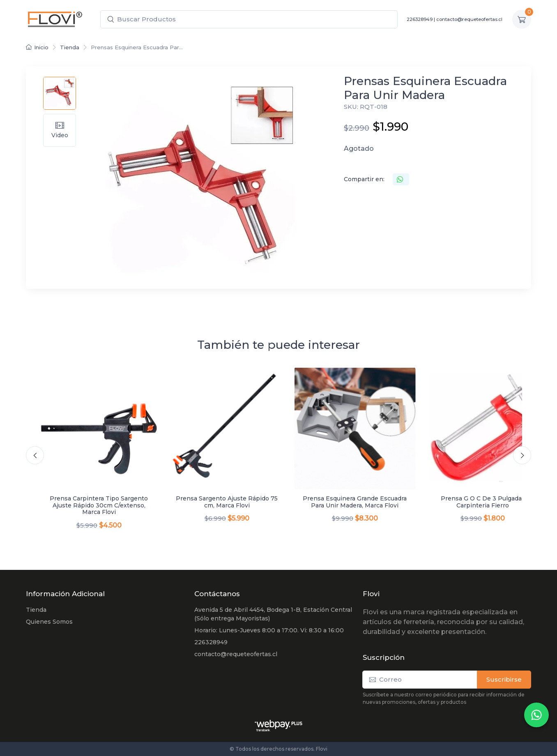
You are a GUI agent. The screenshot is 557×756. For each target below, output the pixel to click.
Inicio (37, 47)
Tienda (70, 47)
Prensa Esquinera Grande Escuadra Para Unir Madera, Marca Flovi (355, 502)
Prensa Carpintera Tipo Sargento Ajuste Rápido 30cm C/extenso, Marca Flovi (99, 505)
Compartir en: (364, 179)
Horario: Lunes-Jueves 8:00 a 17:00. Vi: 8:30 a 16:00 (269, 630)
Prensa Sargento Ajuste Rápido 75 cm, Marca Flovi (227, 502)
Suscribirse (504, 679)
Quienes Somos (49, 622)
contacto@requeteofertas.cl (469, 19)
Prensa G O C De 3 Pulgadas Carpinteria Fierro (483, 502)
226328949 (420, 19)
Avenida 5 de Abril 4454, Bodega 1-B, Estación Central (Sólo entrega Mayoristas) (273, 614)
